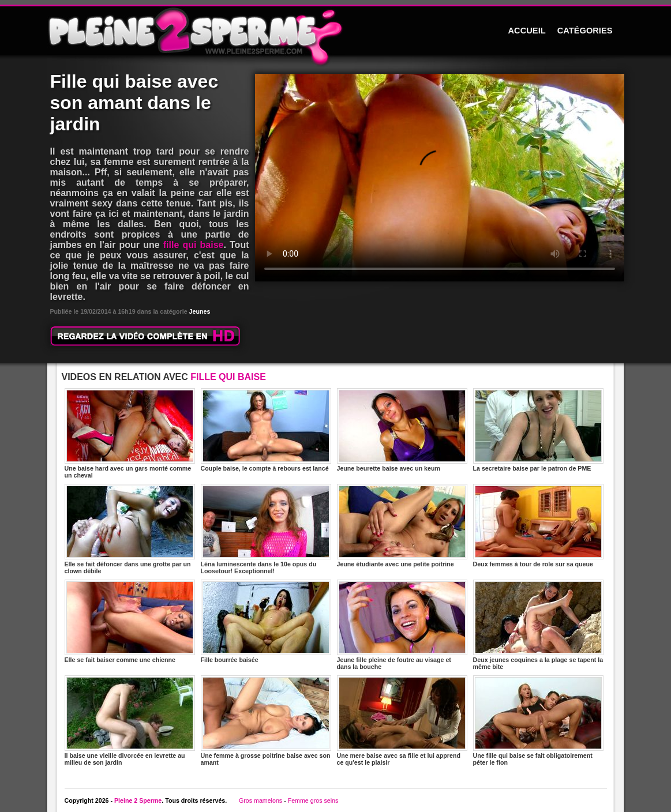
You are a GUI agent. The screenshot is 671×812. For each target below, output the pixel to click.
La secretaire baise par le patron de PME (538, 430)
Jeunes (200, 311)
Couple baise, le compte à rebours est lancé (266, 430)
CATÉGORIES (585, 31)
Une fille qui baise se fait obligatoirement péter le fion (538, 721)
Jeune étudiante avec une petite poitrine (402, 526)
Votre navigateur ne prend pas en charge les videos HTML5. (440, 178)
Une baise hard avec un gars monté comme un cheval (130, 433)
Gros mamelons (260, 800)
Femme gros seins (313, 800)
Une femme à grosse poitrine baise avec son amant (266, 721)
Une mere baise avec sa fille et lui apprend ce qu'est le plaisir (402, 721)
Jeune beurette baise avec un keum (402, 430)
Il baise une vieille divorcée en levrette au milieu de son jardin (130, 721)
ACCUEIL (527, 31)
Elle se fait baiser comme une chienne (130, 621)
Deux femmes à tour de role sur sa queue (538, 526)
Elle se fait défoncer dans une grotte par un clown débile (130, 529)
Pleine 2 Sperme (138, 800)
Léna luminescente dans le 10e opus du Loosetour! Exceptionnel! (266, 529)
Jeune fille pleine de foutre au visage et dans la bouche (402, 625)
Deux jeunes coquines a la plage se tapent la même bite (538, 625)
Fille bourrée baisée (266, 621)
